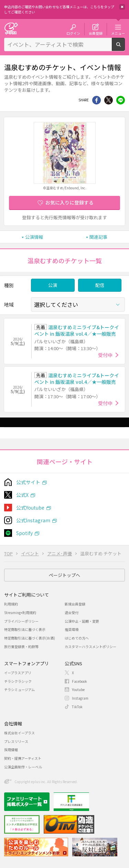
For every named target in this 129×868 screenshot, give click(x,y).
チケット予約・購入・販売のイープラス (11, 28)
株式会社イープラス (19, 733)
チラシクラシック (18, 681)
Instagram (80, 698)
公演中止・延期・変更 (82, 621)
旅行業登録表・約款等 (21, 647)
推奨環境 (72, 629)
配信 (100, 285)
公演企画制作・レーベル (23, 767)
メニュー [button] (118, 33)
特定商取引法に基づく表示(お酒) (30, 638)
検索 (125, 48)
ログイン (73, 33)
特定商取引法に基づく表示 (25, 629)
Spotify (24, 533)
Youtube (78, 689)
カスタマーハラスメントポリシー (90, 647)
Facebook (79, 681)
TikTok (77, 707)
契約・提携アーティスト (23, 758)
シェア (96, 100)
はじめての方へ (77, 638)
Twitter (109, 100)
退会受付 (72, 613)
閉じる (122, 7)
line (121, 100)
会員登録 (96, 33)
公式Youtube (30, 508)
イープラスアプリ (18, 673)
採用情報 (11, 750)
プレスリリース (16, 741)
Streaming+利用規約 (20, 613)
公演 (53, 285)
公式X (22, 495)
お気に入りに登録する (69, 202)
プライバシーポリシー (21, 621)
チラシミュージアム (19, 689)
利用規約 (11, 604)
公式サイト (28, 482)
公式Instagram (33, 520)
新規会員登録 (75, 604)
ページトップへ (64, 575)
